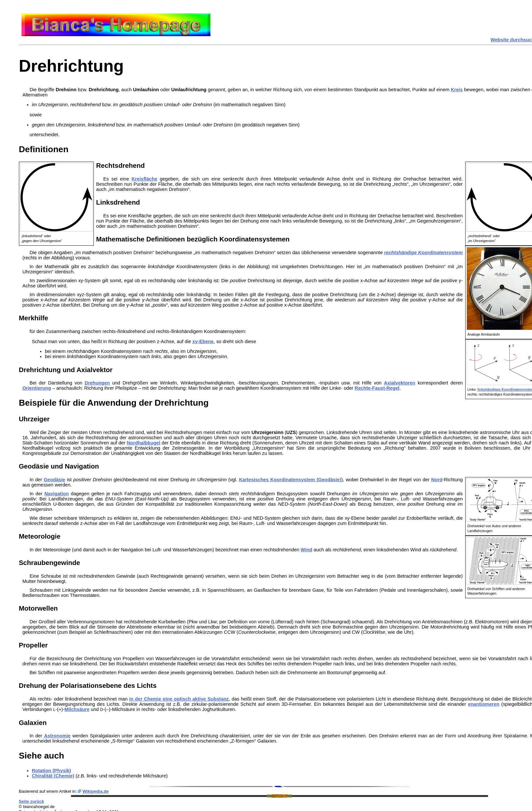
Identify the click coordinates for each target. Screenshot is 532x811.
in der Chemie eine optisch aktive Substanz (179, 699)
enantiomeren (483, 704)
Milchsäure (77, 709)
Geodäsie (54, 480)
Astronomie (57, 736)
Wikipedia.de (96, 791)
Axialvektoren (400, 383)
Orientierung (37, 388)
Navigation (57, 494)
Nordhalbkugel (144, 443)
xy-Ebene (203, 341)
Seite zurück (32, 801)
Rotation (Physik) (52, 771)
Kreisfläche (144, 179)
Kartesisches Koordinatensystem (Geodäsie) (290, 480)
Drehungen (97, 383)
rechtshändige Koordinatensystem (423, 253)
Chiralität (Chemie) (53, 776)
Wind (307, 550)
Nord (437, 480)
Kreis (457, 90)
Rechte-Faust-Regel (377, 388)
